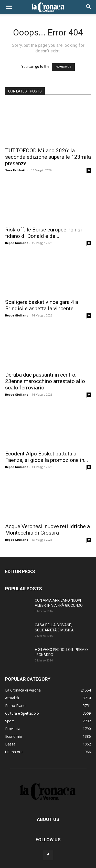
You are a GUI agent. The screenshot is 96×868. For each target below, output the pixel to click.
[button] (9, 7)
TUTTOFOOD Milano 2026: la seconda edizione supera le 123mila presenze (48, 157)
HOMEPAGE (63, 67)
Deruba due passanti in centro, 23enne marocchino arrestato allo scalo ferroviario (45, 381)
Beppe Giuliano (17, 243)
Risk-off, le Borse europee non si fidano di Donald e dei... (44, 233)
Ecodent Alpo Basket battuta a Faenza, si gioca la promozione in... (47, 457)
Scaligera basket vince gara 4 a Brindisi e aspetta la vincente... (42, 305)
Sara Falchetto (16, 170)
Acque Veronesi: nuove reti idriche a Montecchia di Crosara (47, 530)
